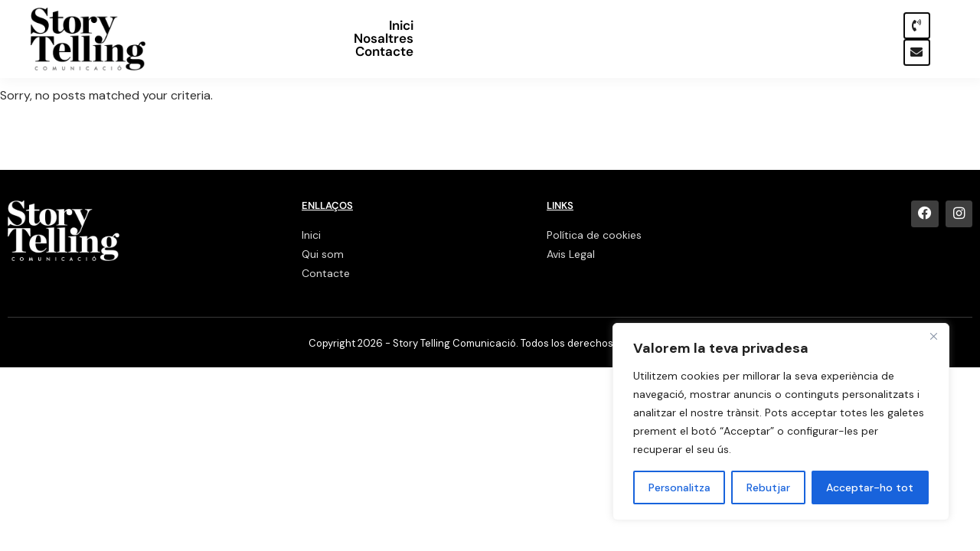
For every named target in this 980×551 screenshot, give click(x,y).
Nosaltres (749, 39)
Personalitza (679, 487)
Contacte (831, 39)
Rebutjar (768, 487)
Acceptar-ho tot (870, 487)
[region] (781, 422)
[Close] (933, 336)
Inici (684, 39)
